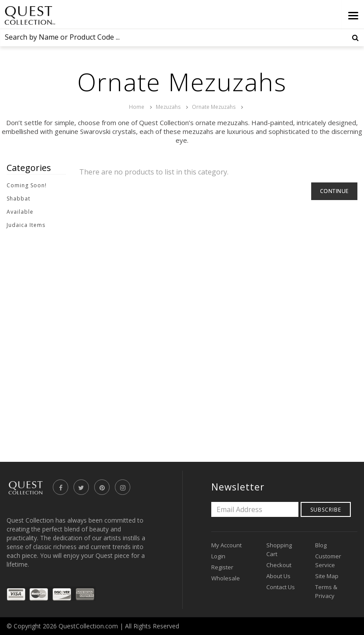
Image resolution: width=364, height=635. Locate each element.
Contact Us (281, 587)
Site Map (327, 576)
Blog (321, 545)
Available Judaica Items (26, 218)
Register (222, 567)
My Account (226, 545)
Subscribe (326, 510)
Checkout (279, 565)
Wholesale (226, 578)
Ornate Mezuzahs (214, 107)
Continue (334, 191)
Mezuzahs (168, 107)
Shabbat (18, 199)
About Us (278, 576)
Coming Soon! (27, 185)
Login (218, 556)
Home (137, 107)
